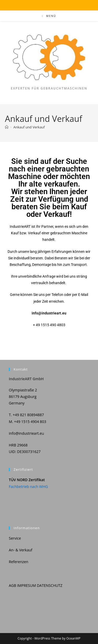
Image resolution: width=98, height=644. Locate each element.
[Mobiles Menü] (49, 16)
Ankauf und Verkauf (29, 127)
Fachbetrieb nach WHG (28, 487)
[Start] (7, 127)
